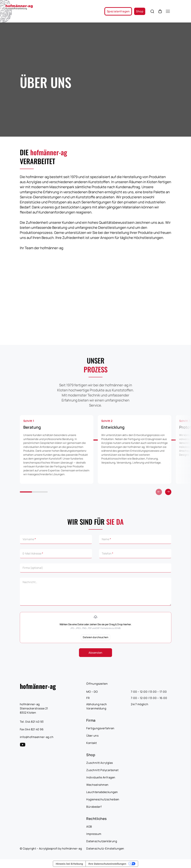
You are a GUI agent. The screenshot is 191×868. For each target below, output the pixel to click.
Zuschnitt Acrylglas (100, 763)
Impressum (94, 834)
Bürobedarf (94, 807)
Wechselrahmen (97, 785)
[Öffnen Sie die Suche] (152, 11)
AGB (89, 827)
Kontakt (92, 743)
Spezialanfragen (118, 11)
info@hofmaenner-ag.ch (37, 737)
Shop (140, 11)
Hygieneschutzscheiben (103, 799)
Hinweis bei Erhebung (69, 864)
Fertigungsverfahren (100, 728)
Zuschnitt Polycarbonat (102, 770)
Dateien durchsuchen (95, 637)
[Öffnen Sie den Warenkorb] (160, 11)
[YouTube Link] (23, 745)
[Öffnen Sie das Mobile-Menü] (168, 11)
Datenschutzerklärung (102, 841)
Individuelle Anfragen (101, 777)
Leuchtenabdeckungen (102, 792)
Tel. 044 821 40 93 (32, 722)
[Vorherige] (168, 492)
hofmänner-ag (38, 686)
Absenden (95, 653)
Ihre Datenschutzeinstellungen (107, 864)
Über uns (92, 736)
